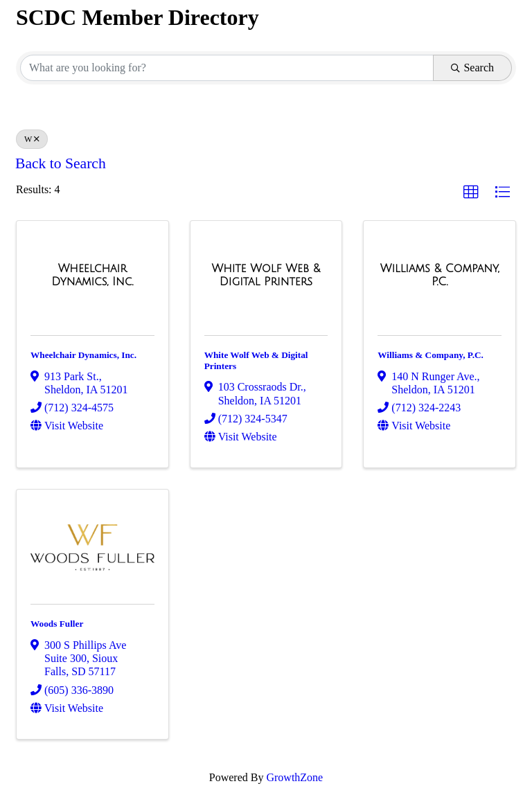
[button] (471, 193)
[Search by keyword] (227, 68)
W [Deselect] (32, 139)
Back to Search (61, 163)
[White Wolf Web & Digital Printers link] (266, 275)
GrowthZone (294, 777)
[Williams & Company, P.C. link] (440, 275)
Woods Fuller (57, 624)
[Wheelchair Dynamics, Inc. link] (92, 275)
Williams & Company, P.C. (431, 355)
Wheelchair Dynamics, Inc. (83, 355)
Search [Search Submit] (472, 68)
